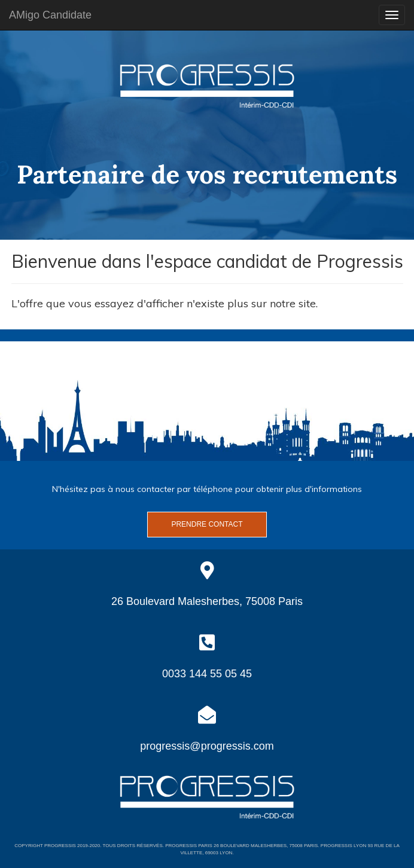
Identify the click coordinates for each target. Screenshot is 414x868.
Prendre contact (207, 524)
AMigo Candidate (50, 15)
